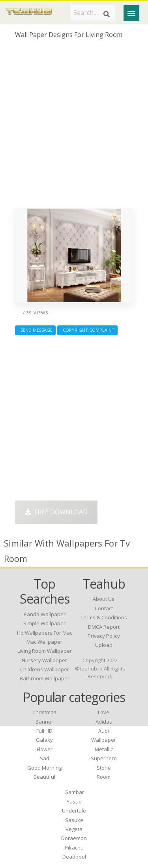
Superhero (104, 758)
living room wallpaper (45, 651)
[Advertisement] (74, 127)
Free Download (56, 512)
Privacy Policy (104, 636)
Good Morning (44, 768)
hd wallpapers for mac (45, 633)
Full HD (44, 731)
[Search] (107, 14)
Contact (104, 608)
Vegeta (74, 829)
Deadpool (74, 857)
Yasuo (74, 802)
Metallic (104, 749)
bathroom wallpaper (45, 678)
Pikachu (74, 848)
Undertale (74, 811)
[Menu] (131, 13)
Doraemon (74, 838)
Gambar (74, 792)
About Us (104, 599)
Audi (104, 731)
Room (104, 777)
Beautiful (44, 777)
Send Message (35, 330)
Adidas (104, 722)
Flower (45, 749)
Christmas (44, 712)
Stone (104, 768)
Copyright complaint (87, 330)
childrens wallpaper (45, 669)
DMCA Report (104, 627)
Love (104, 712)
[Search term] (93, 13)
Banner (44, 722)
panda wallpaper (45, 614)
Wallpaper (104, 740)
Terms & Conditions (104, 617)
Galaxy (44, 740)
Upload (104, 645)
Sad (45, 758)
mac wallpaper (44, 642)
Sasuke (74, 820)
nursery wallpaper (44, 660)
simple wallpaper (44, 623)
